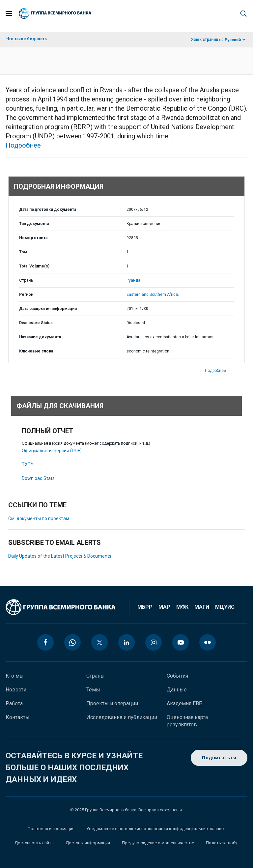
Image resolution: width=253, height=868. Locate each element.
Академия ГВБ (185, 703)
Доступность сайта (34, 843)
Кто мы (15, 676)
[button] (243, 14)
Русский (233, 40)
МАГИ (202, 607)
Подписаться (219, 758)
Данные (177, 690)
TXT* (27, 464)
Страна (26, 280)
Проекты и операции (112, 703)
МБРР (145, 607)
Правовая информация (51, 829)
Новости (16, 690)
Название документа (40, 337)
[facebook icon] (45, 642)
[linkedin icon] (126, 642)
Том (23, 252)
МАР (164, 607)
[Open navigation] (9, 14)
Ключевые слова (36, 351)
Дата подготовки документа (48, 210)
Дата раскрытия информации (48, 309)
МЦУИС (225, 607)
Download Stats (38, 478)
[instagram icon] (154, 642)
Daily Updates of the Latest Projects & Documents (60, 556)
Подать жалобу (222, 843)
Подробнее (23, 145)
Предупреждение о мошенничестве (158, 843)
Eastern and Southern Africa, (153, 294)
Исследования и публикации (122, 717)
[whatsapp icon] (72, 642)
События (177, 676)
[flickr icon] (208, 642)
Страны (96, 676)
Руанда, (134, 280)
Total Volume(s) (34, 266)
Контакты (18, 717)
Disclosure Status (36, 323)
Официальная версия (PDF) (52, 451)
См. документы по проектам (39, 518)
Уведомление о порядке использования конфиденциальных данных (155, 829)
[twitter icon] (99, 642)
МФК (182, 607)
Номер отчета (33, 238)
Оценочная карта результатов (187, 721)
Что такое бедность (27, 39)
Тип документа (34, 224)
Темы (93, 690)
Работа (14, 703)
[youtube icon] (181, 642)
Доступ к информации (88, 843)
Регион (26, 294)
